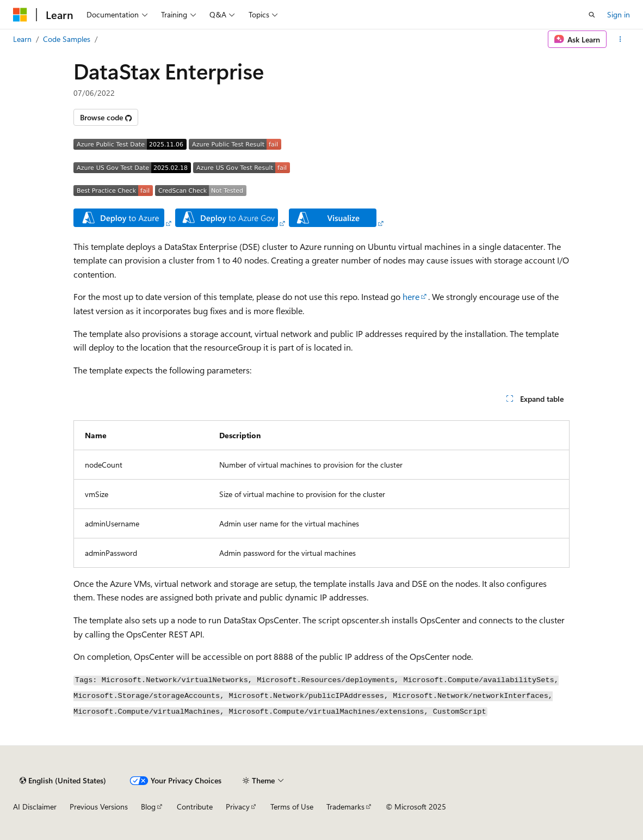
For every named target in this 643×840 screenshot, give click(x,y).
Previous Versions (99, 807)
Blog (148, 807)
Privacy (238, 807)
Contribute (195, 807)
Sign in (619, 14)
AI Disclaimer (35, 807)
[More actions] (620, 39)
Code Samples (67, 39)
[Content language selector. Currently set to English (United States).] (63, 781)
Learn (22, 39)
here (411, 296)
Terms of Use (292, 807)
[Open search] (592, 15)
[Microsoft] (20, 15)
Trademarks (345, 807)
